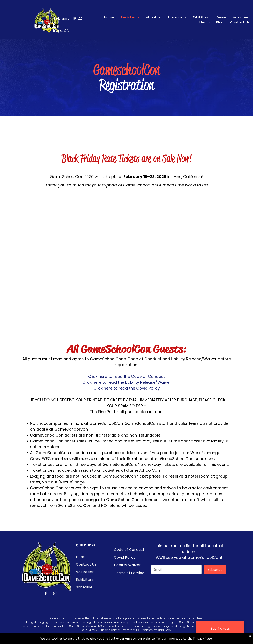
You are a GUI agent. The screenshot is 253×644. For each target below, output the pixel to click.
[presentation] (184, 587)
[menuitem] (109, 17)
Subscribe (215, 570)
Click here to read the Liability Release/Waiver (127, 382)
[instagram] (55, 594)
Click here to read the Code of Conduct (127, 376)
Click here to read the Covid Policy (127, 388)
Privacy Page (203, 638)
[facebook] (46, 594)
